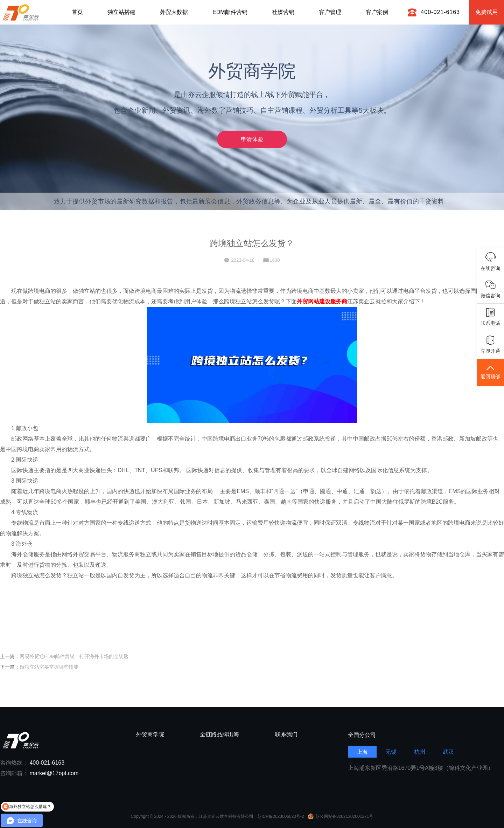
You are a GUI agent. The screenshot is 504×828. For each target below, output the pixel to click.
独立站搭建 (121, 12)
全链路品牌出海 (219, 734)
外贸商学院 (150, 734)
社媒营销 (283, 12)
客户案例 (377, 12)
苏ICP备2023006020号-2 (281, 816)
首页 (77, 12)
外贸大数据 (174, 12)
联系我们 (286, 734)
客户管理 (330, 12)
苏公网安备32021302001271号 (341, 816)
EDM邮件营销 (230, 12)
